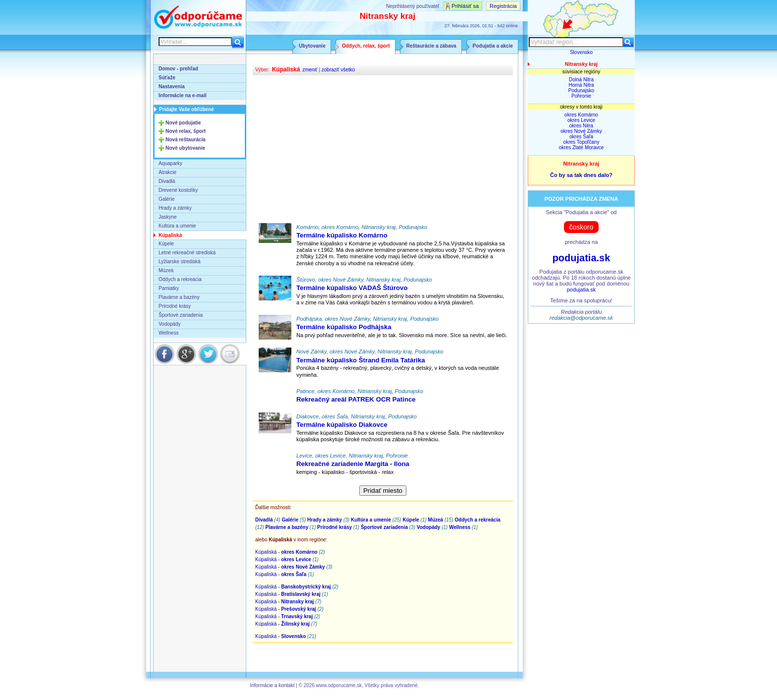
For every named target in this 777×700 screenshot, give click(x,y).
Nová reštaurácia (186, 140)
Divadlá (167, 181)
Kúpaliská (170, 235)
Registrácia (503, 6)
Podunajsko (581, 90)
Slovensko (581, 52)
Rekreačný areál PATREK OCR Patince (356, 399)
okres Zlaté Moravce (582, 147)
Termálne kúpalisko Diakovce (342, 425)
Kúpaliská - (286, 552)
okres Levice (581, 120)
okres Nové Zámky (581, 131)
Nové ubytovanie (185, 148)
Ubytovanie (312, 46)
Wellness (168, 333)
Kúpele (166, 244)
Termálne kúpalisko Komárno (342, 235)
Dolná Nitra (581, 80)
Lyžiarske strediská (180, 262)
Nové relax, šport (186, 131)
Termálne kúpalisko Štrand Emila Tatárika (361, 360)
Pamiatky (169, 288)
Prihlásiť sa (465, 6)
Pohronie (581, 96)
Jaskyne (168, 217)
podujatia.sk (582, 258)
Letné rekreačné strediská (187, 253)
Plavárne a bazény (179, 297)
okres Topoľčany (582, 142)
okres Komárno (581, 115)
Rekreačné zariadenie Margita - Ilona (353, 464)
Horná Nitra (581, 85)
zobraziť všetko (338, 70)
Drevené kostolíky (178, 190)
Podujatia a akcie (493, 46)
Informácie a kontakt (272, 685)
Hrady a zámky (175, 208)
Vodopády (170, 324)
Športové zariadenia (181, 315)
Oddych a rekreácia (180, 279)
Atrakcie (167, 172)
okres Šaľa (581, 137)
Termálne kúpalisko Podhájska (344, 327)
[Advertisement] (383, 150)
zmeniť (310, 70)
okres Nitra (581, 126)
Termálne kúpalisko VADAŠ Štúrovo (352, 288)
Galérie (166, 199)
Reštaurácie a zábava (431, 46)
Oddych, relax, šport (366, 46)
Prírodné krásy (175, 306)
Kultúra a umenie (177, 226)
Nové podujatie (183, 123)
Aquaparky (170, 163)
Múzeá (166, 270)
